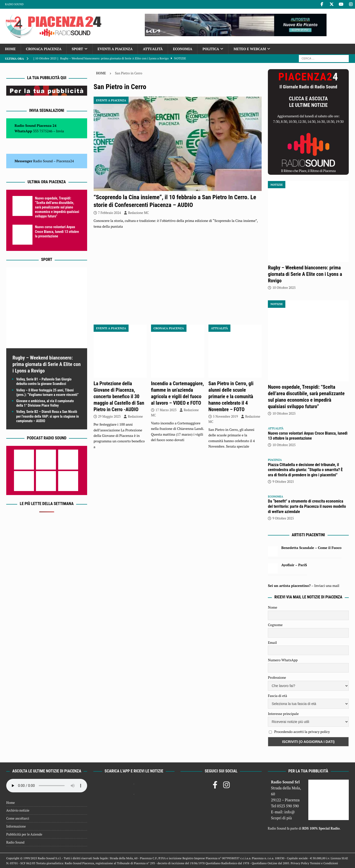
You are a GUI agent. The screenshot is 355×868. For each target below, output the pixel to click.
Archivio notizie (18, 810)
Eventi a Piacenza (115, 49)
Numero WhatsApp (283, 660)
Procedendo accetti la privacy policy (302, 732)
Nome (272, 607)
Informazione (16, 826)
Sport (77, 49)
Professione (277, 677)
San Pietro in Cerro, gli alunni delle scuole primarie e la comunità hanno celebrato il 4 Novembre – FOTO (231, 396)
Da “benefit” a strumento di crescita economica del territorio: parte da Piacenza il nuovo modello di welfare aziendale (307, 506)
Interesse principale (283, 714)
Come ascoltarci (18, 818)
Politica (211, 49)
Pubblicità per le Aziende (24, 834)
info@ (290, 812)
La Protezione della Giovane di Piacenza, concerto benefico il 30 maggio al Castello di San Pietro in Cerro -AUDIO (119, 396)
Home (10, 49)
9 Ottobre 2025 (283, 482)
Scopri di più (282, 818)
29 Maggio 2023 (109, 416)
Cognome (275, 625)
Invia (60, 131)
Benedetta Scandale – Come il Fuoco (311, 548)
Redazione (135, 416)
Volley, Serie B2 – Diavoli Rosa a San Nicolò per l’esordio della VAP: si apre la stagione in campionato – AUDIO (48, 416)
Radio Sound (14, 4)
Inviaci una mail (327, 586)
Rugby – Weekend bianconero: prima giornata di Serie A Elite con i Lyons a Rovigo (47, 364)
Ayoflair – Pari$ (294, 565)
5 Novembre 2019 (225, 416)
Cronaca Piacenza (44, 49)
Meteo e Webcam (250, 49)
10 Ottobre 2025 (284, 288)
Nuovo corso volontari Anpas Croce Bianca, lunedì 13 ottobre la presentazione (57, 231)
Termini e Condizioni (324, 863)
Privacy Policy (300, 863)
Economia (183, 49)
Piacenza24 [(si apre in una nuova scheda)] (65, 161)
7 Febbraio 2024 (109, 213)
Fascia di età (277, 696)
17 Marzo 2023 (166, 410)
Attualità (153, 49)
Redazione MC (138, 213)
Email (272, 642)
